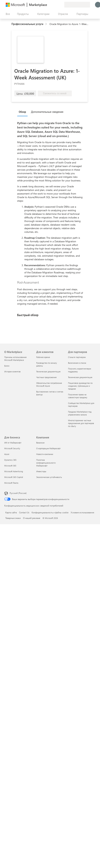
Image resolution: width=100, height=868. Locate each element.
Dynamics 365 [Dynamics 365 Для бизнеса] (10, 460)
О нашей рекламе (32, 518)
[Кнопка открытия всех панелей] (7, 14)
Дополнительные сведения (47, 112)
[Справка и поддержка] (53, 5)
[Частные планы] (61, 5)
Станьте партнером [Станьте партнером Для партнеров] (77, 357)
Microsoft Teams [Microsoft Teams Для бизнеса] (11, 483)
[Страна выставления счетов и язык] (77, 5)
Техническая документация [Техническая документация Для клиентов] (48, 371)
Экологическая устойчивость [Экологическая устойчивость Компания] (49, 477)
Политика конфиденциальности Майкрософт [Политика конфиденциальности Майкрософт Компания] (46, 463)
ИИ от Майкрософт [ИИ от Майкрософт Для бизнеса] (13, 443)
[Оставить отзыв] (49, 5)
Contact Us (24, 512)
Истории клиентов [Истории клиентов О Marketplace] (12, 371)
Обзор (22, 112)
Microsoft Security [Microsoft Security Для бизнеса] (12, 448)
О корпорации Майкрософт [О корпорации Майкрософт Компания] (48, 448)
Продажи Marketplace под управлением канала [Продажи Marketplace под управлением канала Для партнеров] (80, 413)
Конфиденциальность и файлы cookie (50, 512)
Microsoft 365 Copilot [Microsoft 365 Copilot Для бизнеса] (14, 477)
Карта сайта (11, 512)
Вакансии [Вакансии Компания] (40, 443)
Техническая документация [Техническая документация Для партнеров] (80, 377)
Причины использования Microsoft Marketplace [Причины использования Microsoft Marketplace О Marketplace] (15, 359)
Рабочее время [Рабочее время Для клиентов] (43, 357)
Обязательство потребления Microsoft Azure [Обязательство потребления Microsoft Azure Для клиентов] (49, 384)
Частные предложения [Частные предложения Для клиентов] (46, 377)
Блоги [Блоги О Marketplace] (7, 366)
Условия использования (82, 512)
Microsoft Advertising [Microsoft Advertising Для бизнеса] (14, 471)
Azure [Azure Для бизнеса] (7, 454)
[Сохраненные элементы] (57, 5)
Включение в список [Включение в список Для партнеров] (77, 363)
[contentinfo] (46, 24)
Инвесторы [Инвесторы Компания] (41, 471)
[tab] (23, 112)
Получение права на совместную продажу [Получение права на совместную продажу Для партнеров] (78, 396)
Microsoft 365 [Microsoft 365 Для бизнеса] (10, 466)
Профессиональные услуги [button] (27, 24)
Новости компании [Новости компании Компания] (45, 454)
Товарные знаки (13, 518)
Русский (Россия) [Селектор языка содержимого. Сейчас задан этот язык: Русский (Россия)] (18, 493)
